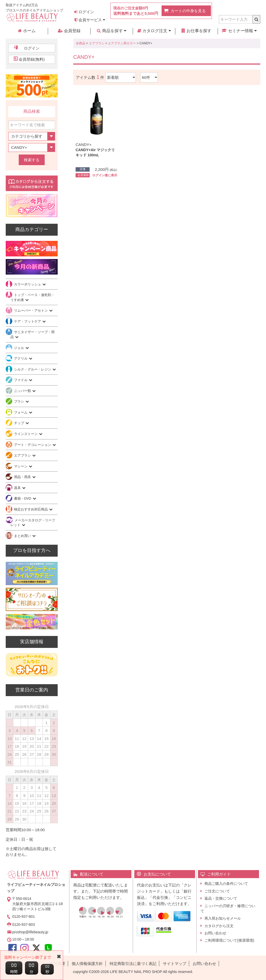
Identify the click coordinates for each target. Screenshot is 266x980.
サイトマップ (175, 964)
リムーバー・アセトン (31, 310)
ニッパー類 (23, 391)
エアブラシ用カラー (122, 43)
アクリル (21, 358)
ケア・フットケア (28, 321)
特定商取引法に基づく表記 (133, 964)
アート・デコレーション (33, 445)
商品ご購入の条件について (226, 884)
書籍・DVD (23, 498)
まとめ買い (23, 536)
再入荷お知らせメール (223, 918)
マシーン (21, 466)
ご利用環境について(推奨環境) (229, 940)
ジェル (20, 348)
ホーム (27, 31)
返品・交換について (221, 898)
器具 (18, 488)
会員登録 (69, 31)
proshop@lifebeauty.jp (30, 932)
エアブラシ (97, 43)
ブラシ (20, 401)
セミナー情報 (239, 31)
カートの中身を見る (188, 11)
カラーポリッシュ (28, 284)
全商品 (81, 43)
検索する (32, 160)
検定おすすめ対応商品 (31, 509)
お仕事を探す (196, 31)
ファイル (21, 380)
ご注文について (217, 891)
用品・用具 (23, 477)
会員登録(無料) (32, 59)
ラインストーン (26, 434)
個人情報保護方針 (87, 964)
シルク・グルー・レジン (33, 369)
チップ (20, 423)
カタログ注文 (154, 31)
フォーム (21, 412)
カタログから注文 (219, 926)
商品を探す (112, 31)
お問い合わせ (215, 933)
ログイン (84, 12)
